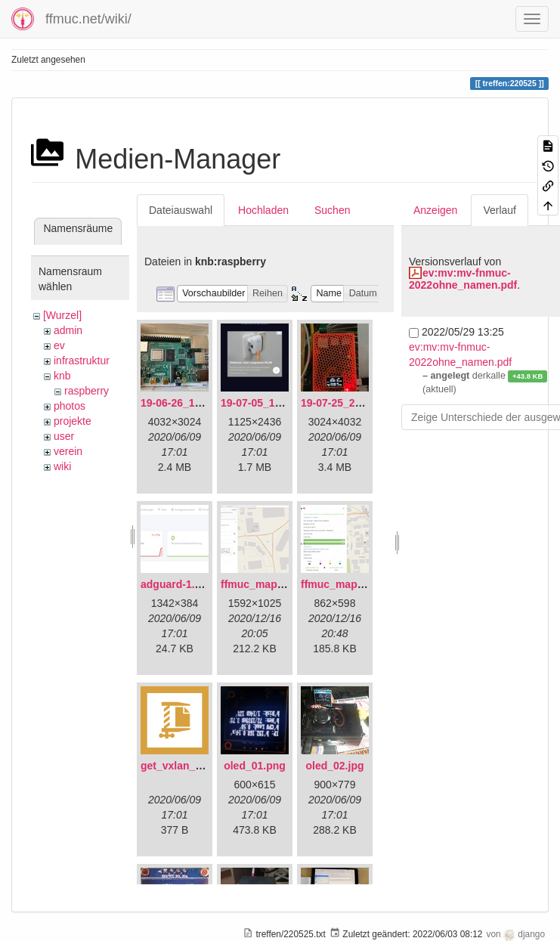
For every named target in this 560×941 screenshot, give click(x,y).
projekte (73, 421)
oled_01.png (255, 766)
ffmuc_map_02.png (349, 584)
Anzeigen (435, 210)
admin (68, 330)
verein (68, 451)
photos (70, 406)
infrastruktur (82, 361)
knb (62, 376)
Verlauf (500, 210)
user (64, 436)
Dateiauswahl (181, 210)
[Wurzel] (62, 315)
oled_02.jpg (334, 766)
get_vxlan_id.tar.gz (188, 766)
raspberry (87, 391)
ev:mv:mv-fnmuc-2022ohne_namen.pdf (463, 279)
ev (59, 345)
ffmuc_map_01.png (269, 584)
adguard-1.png (177, 584)
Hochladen (263, 210)
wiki (62, 466)
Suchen (332, 210)
